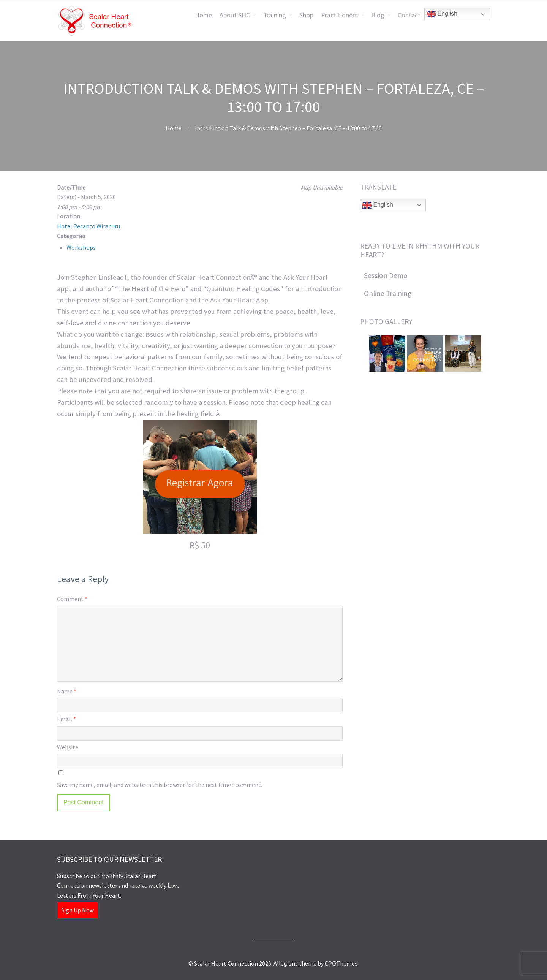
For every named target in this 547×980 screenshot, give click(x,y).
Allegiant (286, 963)
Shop (306, 15)
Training (275, 15)
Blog (378, 15)
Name (67, 691)
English (442, 14)
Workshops (81, 247)
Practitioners (339, 15)
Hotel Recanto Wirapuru (89, 226)
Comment (72, 599)
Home (203, 15)
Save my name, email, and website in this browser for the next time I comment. (160, 785)
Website (68, 747)
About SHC (235, 15)
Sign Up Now (77, 910)
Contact (409, 15)
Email (66, 719)
